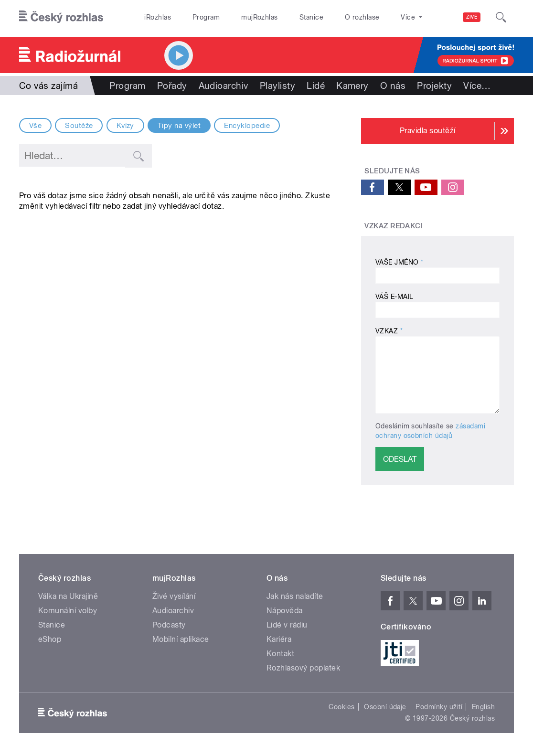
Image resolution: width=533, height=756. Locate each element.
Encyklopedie (247, 126)
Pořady (172, 85)
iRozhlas (158, 17)
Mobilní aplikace (181, 639)
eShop (50, 639)
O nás (393, 85)
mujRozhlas (260, 17)
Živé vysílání (174, 596)
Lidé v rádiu (287, 625)
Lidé (316, 85)
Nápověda (285, 611)
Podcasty (169, 625)
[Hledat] (501, 17)
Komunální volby (68, 611)
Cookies (341, 707)
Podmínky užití (439, 707)
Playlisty (277, 85)
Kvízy (125, 126)
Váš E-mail (394, 297)
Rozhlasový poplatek (303, 668)
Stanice (311, 17)
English (483, 707)
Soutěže (79, 126)
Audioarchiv (224, 85)
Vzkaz (389, 331)
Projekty (434, 85)
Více (477, 85)
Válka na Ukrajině (68, 596)
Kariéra (279, 639)
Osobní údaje (385, 707)
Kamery (352, 85)
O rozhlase (362, 17)
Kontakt (280, 654)
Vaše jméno (400, 262)
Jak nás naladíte (295, 596)
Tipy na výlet (179, 126)
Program (206, 17)
